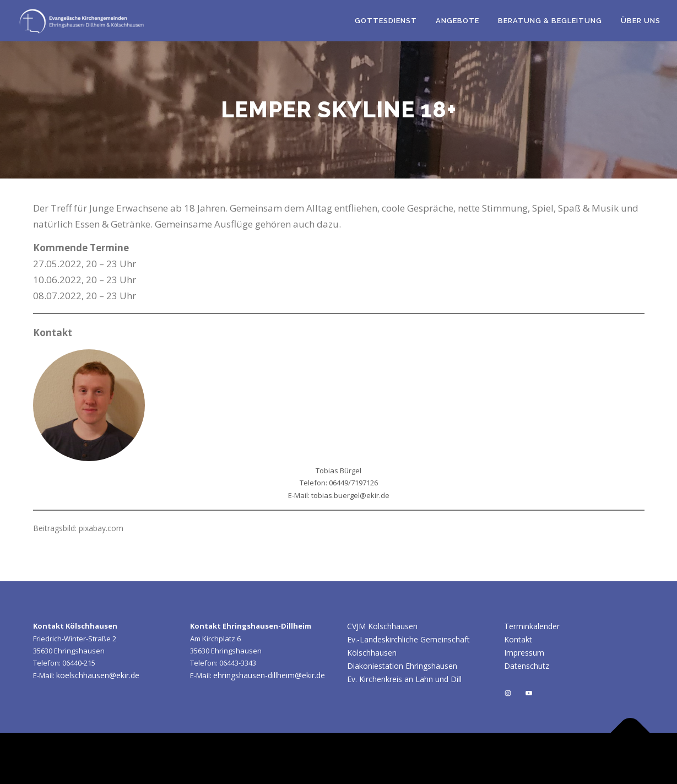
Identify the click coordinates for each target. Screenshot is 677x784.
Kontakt (518, 639)
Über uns (641, 21)
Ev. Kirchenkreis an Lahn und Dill (404, 679)
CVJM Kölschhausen (382, 626)
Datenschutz (527, 666)
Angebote (457, 21)
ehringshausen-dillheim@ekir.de (269, 675)
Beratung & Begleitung (550, 21)
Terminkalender (532, 626)
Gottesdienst (386, 21)
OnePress (458, 758)
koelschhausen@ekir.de (98, 675)
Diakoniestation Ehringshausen (402, 666)
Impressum (524, 653)
